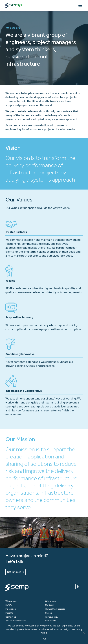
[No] (83, 633)
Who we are (50, 601)
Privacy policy (52, 617)
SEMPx (9, 605)
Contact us (11, 617)
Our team (49, 605)
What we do (11, 601)
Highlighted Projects (55, 609)
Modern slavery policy (16, 621)
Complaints (51, 621)
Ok (45, 639)
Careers (49, 613)
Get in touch (16, 572)
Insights (9, 613)
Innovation (11, 609)
